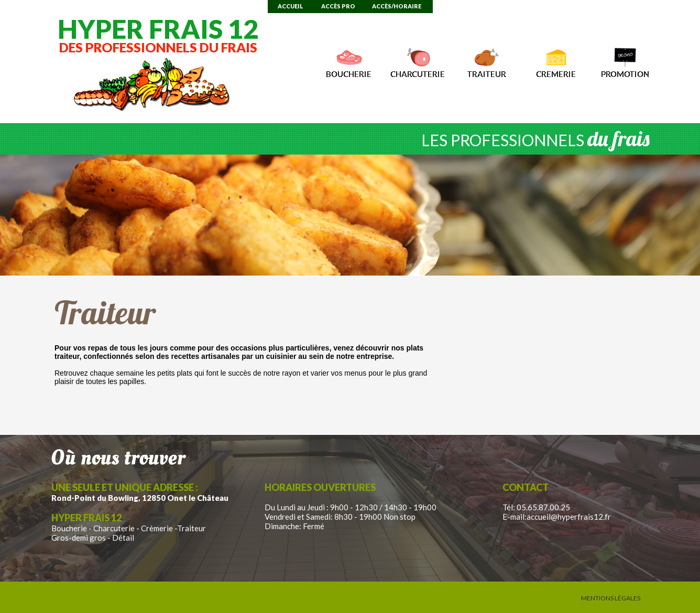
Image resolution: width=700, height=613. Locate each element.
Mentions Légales (611, 598)
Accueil (291, 6)
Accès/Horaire (397, 6)
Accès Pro (338, 6)
